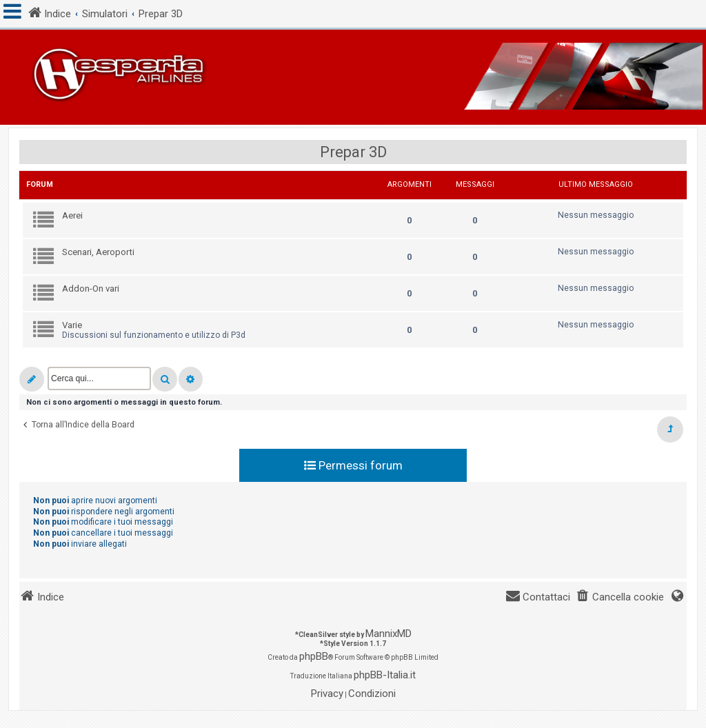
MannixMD (389, 634)
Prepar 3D (353, 152)
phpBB (314, 656)
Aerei (72, 215)
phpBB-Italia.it (385, 675)
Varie (72, 325)
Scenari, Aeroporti (98, 252)
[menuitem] (620, 597)
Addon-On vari (91, 289)
